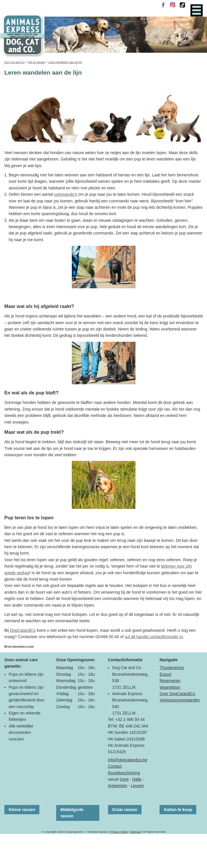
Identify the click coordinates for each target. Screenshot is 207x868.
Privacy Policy (119, 832)
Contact (115, 766)
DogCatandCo (23, 630)
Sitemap (135, 832)
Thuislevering (172, 668)
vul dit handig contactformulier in (154, 637)
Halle (137, 779)
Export (165, 674)
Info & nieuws (36, 62)
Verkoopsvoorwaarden (180, 700)
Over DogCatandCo (177, 694)
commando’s (66, 194)
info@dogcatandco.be (128, 760)
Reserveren (170, 681)
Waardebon (170, 687)
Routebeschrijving (124, 773)
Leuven (138, 786)
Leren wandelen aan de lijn (65, 62)
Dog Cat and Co (14, 62)
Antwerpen (118, 786)
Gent (124, 779)
